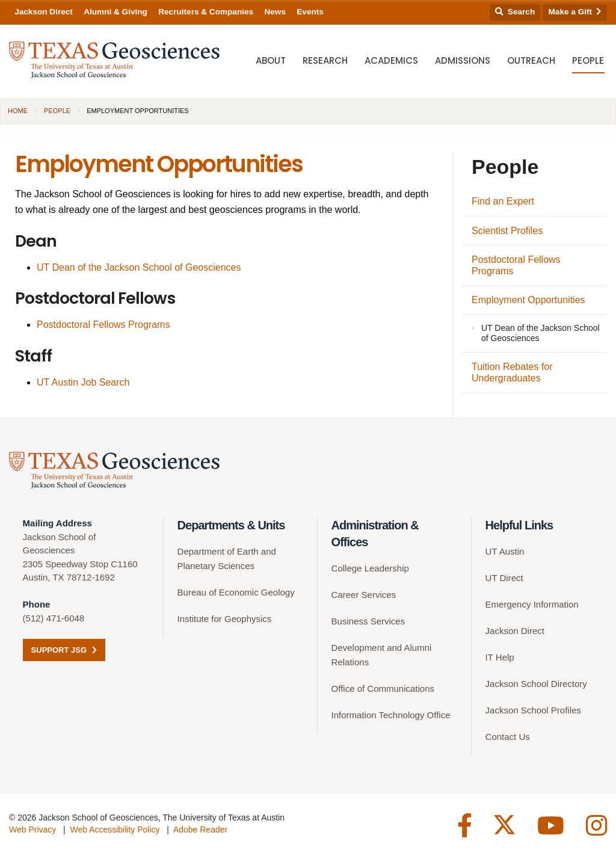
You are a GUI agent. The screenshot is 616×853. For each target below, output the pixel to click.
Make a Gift (575, 12)
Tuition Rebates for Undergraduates (512, 372)
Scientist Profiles (507, 231)
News (275, 12)
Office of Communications (383, 688)
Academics (391, 60)
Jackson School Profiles (533, 710)
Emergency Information (532, 604)
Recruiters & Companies (206, 12)
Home (18, 111)
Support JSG (64, 650)
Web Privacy (32, 830)
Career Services (364, 595)
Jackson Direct (44, 12)
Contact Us (508, 737)
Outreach (531, 60)
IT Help (500, 657)
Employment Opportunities (528, 300)
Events (310, 12)
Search (515, 12)
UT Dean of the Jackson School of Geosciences (139, 267)
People (588, 60)
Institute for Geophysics (225, 619)
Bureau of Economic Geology (236, 592)
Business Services (368, 621)
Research (325, 60)
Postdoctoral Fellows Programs (103, 325)
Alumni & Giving (115, 12)
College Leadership (370, 568)
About (271, 60)
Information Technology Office (391, 715)
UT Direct (504, 578)
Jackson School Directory (536, 684)
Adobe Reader (200, 830)
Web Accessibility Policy (115, 830)
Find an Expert (503, 201)
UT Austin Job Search (83, 382)
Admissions (463, 60)
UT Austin (505, 551)
